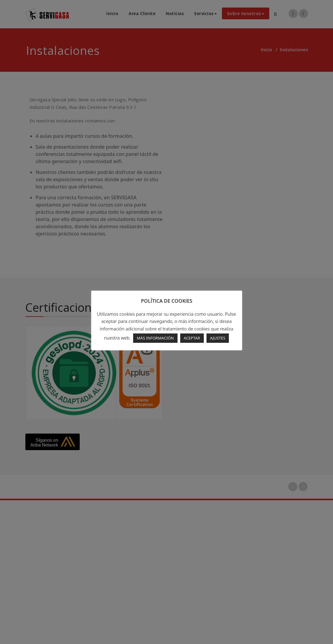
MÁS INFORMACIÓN (155, 338)
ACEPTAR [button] (192, 338)
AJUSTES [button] (218, 338)
